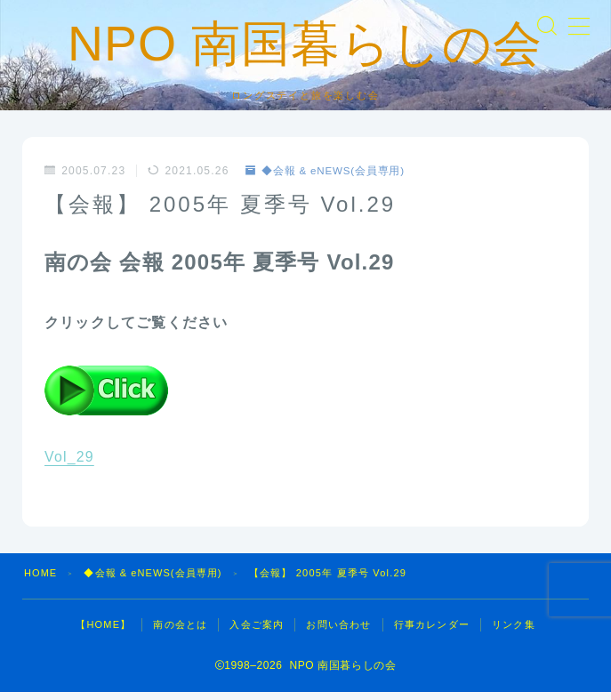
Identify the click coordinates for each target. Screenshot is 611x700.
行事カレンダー (432, 632)
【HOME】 (103, 632)
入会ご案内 (257, 632)
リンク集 (514, 632)
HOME (41, 581)
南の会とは (180, 632)
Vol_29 (69, 465)
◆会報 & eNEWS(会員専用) (327, 179)
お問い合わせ (338, 632)
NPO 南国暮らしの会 (305, 48)
